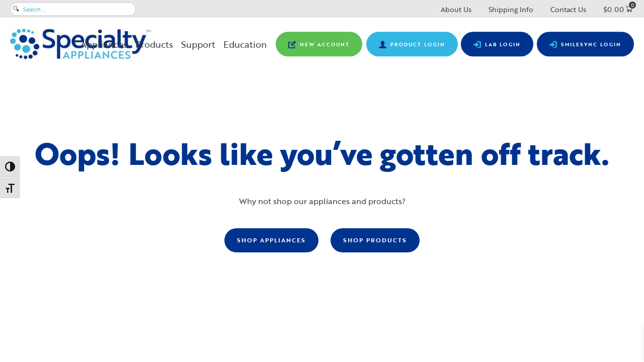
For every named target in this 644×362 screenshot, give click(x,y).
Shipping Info (511, 9)
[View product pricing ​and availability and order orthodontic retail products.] (412, 44)
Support (198, 44)
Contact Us (568, 9)
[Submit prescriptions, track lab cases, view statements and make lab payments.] (497, 44)
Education (245, 44)
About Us (456, 9)
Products (154, 44)
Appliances (104, 44)
